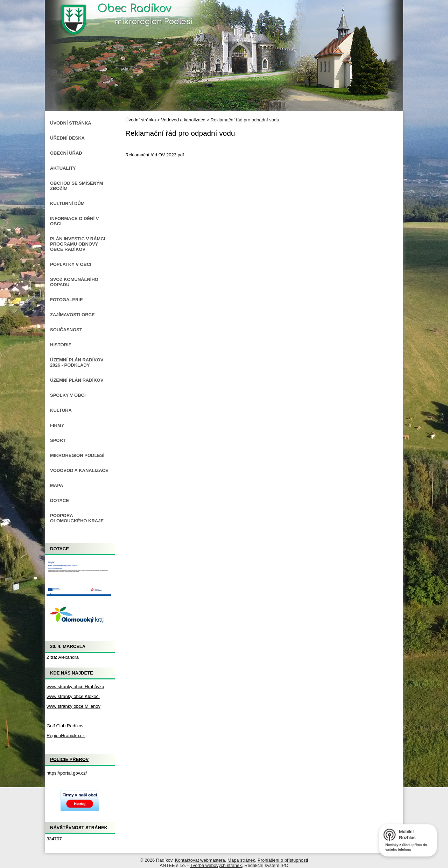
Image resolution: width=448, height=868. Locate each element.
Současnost (66, 330)
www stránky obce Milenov (73, 706)
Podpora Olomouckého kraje (77, 518)
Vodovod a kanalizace (183, 120)
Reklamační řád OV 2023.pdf (155, 155)
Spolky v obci (68, 395)
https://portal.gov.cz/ (67, 773)
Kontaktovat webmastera (200, 860)
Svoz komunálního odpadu (74, 282)
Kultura (61, 410)
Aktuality (63, 168)
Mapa (57, 485)
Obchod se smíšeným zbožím (77, 186)
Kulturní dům (67, 203)
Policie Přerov (69, 759)
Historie (61, 345)
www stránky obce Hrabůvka (75, 687)
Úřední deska (67, 138)
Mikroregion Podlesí (77, 455)
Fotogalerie (66, 300)
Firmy (57, 425)
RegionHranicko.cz (66, 736)
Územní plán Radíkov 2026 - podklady (77, 362)
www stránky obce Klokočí (73, 696)
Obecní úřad (66, 153)
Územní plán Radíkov (77, 380)
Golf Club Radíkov (65, 726)
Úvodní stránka (141, 120)
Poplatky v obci (71, 264)
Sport (58, 440)
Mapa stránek (241, 860)
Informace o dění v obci (74, 221)
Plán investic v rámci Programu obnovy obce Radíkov (78, 244)
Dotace (59, 500)
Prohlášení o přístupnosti (283, 860)
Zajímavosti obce (72, 315)
